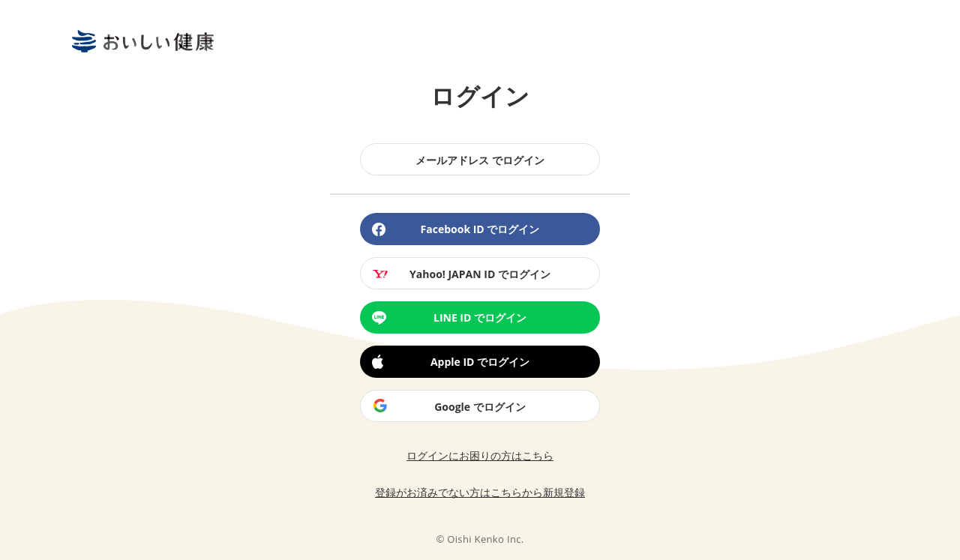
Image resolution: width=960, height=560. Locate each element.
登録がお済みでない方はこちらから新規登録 (480, 492)
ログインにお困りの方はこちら (480, 455)
